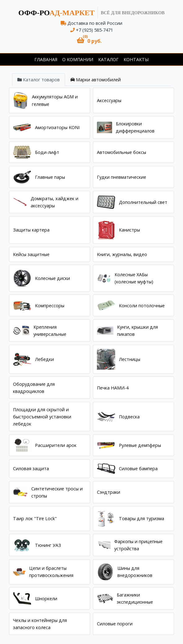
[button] (89, 41)
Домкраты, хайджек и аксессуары (54, 202)
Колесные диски (52, 278)
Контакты (136, 59)
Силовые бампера (138, 468)
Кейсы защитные (31, 254)
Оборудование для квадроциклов (34, 388)
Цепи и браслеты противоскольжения (51, 572)
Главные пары (50, 177)
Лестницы (130, 359)
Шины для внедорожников (135, 572)
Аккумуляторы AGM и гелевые (55, 100)
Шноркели (46, 599)
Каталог (108, 59)
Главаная (46, 59)
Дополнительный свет (143, 202)
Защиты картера (31, 230)
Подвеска (129, 417)
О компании (78, 59)
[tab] (39, 80)
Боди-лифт (47, 152)
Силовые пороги (115, 624)
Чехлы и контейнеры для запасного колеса (40, 624)
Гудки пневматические (122, 177)
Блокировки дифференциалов (135, 127)
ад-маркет (56, 13)
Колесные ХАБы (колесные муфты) (134, 278)
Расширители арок (56, 445)
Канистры (129, 230)
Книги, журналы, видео (122, 254)
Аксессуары (109, 100)
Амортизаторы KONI (57, 127)
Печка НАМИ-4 (113, 388)
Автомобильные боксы (122, 152)
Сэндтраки (109, 492)
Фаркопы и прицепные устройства (138, 545)
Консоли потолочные (142, 306)
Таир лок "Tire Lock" (35, 518)
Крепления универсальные (50, 331)
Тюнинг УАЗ (48, 545)
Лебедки (44, 359)
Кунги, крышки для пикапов (137, 331)
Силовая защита (31, 468)
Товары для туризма (142, 518)
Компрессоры (50, 306)
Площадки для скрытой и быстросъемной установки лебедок (42, 417)
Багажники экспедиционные (135, 598)
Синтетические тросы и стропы (57, 492)
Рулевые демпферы (140, 445)
